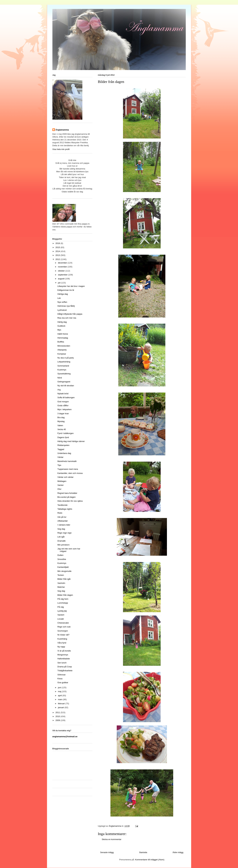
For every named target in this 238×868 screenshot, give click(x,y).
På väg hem (63, 599)
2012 (58, 259)
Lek (59, 298)
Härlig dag (62, 322)
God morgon (63, 402)
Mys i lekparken (64, 409)
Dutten (60, 555)
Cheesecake (63, 623)
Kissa (60, 679)
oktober (62, 271)
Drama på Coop (65, 667)
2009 (58, 720)
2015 (58, 247)
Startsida (143, 852)
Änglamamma (62, 130)
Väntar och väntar (66, 477)
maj (60, 691)
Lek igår (61, 537)
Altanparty (62, 350)
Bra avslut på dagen (67, 497)
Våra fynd (62, 643)
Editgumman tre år (66, 290)
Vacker (61, 485)
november (63, 267)
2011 (58, 712)
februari (62, 704)
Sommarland (63, 366)
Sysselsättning (64, 374)
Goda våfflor (63, 406)
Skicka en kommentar (112, 839)
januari (61, 707)
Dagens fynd (63, 437)
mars (60, 699)
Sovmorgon (63, 631)
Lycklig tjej (62, 611)
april (60, 696)
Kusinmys (62, 370)
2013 (58, 255)
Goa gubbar (63, 682)
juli (59, 283)
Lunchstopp (63, 603)
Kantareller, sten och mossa (70, 473)
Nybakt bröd (63, 394)
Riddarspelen (63, 445)
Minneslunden (64, 346)
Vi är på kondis (64, 651)
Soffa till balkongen (66, 397)
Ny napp (61, 647)
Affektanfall (62, 521)
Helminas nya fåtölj (66, 306)
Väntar (60, 457)
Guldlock (61, 326)
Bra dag (61, 417)
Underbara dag (64, 453)
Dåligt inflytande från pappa (70, 314)
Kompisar (62, 354)
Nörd (60, 378)
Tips (59, 465)
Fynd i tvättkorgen (66, 433)
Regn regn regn (64, 533)
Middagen (62, 481)
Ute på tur (62, 517)
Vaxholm (61, 583)
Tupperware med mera (68, 469)
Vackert (61, 615)
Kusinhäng (62, 639)
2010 (58, 716)
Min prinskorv (63, 545)
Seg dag (61, 529)
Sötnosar (62, 675)
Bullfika (61, 342)
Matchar (61, 587)
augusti (62, 279)
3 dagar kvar (63, 414)
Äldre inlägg (178, 852)
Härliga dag (63, 294)
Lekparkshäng (64, 362)
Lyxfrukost (62, 310)
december (63, 263)
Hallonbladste (64, 659)
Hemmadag (63, 338)
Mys (59, 330)
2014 (58, 251)
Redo (60, 513)
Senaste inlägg (107, 852)
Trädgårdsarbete (65, 671)
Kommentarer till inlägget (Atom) (150, 860)
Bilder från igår (64, 579)
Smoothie (62, 559)
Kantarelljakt (63, 567)
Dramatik (62, 541)
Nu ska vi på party (66, 358)
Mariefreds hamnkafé (67, 461)
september (63, 275)
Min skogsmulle (64, 571)
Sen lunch (62, 663)
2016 (58, 243)
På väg (61, 607)
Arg (59, 390)
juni (60, 688)
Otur (59, 489)
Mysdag (61, 421)
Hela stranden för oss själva (70, 501)
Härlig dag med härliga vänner (71, 441)
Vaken (60, 425)
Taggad (61, 449)
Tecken (61, 575)
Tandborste (62, 505)
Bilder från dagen (65, 595)
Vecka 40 (62, 429)
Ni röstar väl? (63, 635)
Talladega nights (65, 509)
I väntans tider (64, 525)
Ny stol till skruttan (66, 386)
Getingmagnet (64, 382)
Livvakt (61, 619)
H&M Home (63, 334)
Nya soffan (62, 302)
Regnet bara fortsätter (67, 493)
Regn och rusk (64, 627)
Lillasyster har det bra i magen (71, 286)
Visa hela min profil (61, 149)
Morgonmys (63, 655)
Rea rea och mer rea (67, 318)
